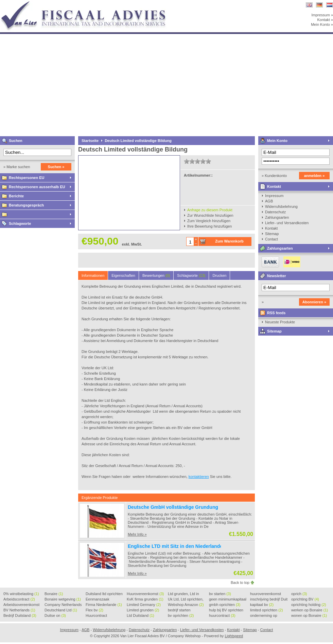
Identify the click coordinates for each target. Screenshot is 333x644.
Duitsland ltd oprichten (104, 594)
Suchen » (56, 167)
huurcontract (222, 615)
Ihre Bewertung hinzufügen (209, 226)
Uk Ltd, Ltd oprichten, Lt (186, 600)
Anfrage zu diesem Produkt (210, 210)
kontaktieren (199, 477)
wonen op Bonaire (309, 615)
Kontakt (274, 186)
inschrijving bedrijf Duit (269, 600)
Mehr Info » (137, 534)
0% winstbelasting (21, 594)
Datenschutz (275, 212)
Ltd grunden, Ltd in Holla (183, 594)
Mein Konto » (322, 24)
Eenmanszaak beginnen (98, 600)
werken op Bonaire (310, 610)
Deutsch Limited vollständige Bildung (138, 141)
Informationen (93, 275)
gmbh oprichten (225, 605)
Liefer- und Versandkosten (287, 223)
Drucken (219, 275)
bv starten (220, 594)
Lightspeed (234, 636)
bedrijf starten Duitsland (179, 610)
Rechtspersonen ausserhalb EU (37, 187)
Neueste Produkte (280, 322)
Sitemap (272, 234)
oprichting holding (309, 605)
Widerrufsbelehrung (281, 207)
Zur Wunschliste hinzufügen (210, 215)
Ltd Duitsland (141, 615)
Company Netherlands (63, 605)
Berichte (16, 196)
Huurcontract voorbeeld (97, 616)
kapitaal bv (262, 605)
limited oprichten (267, 610)
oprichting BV (305, 599)
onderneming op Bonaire (264, 616)
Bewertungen (156, 275)
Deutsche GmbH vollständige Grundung (173, 507)
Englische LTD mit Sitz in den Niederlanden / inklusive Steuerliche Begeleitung (217, 546)
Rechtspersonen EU (27, 178)
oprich (299, 594)
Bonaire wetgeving (63, 599)
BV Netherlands (19, 610)
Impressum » (322, 15)
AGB (269, 201)
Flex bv (94, 610)
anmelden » (314, 176)
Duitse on (55, 615)
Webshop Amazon (186, 605)
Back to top (240, 583)
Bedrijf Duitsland (20, 615)
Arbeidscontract (19, 599)
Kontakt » (325, 20)
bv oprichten (181, 615)
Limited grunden (143, 610)
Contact (271, 239)
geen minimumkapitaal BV (228, 600)
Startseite (90, 141)
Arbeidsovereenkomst (21, 605)
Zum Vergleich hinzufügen (209, 221)
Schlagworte (20, 223)
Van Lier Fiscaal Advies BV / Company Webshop (90, 3)
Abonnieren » (314, 302)
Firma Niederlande (104, 605)
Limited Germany (144, 605)
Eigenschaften (123, 275)
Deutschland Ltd (61, 610)
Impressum (274, 196)
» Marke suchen (17, 167)
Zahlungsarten (277, 217)
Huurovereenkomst (145, 594)
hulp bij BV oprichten (226, 610)
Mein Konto (277, 141)
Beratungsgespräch (26, 205)
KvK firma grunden (145, 599)
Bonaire (54, 594)
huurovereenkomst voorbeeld (266, 594)
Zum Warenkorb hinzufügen (229, 243)
